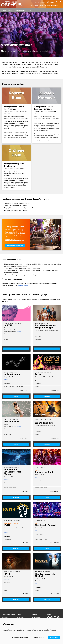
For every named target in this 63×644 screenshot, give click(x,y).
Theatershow (38, 340)
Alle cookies (54, 638)
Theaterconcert (39, 488)
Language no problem (18, 387)
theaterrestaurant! (23, 286)
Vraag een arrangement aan (15, 246)
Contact (43, 2)
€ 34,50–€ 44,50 (55, 491)
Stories (37, 2)
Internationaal (15, 486)
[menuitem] (34, 5)
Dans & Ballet (8, 387)
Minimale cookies (39, 638)
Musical (6, 340)
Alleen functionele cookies (20, 638)
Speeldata (16, 349)
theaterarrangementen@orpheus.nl (15, 241)
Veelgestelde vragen (37, 617)
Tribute (45, 488)
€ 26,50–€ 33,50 (55, 343)
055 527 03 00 (20, 617)
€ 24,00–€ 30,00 (24, 438)
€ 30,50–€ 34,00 (55, 543)
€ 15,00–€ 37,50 (24, 390)
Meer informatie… (23, 632)
